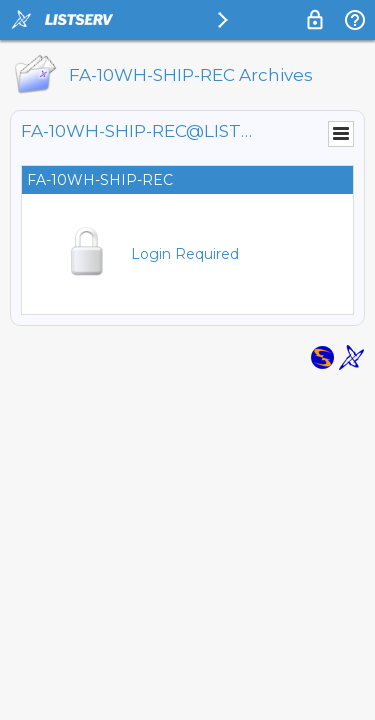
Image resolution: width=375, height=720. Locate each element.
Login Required (185, 254)
